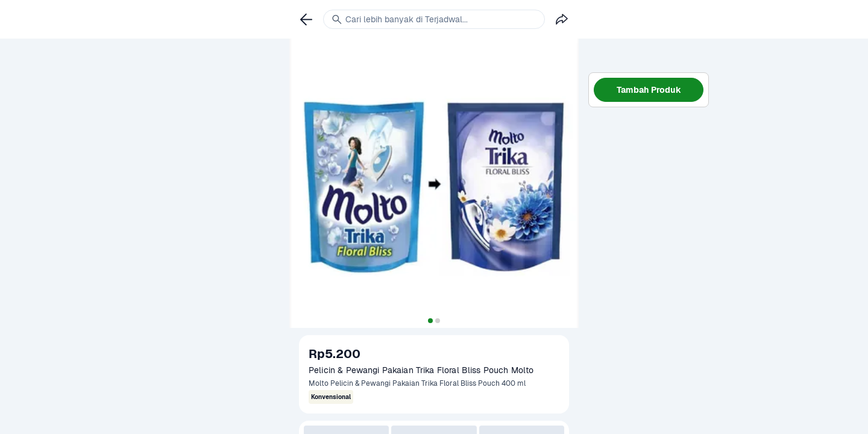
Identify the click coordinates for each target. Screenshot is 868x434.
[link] (306, 19)
